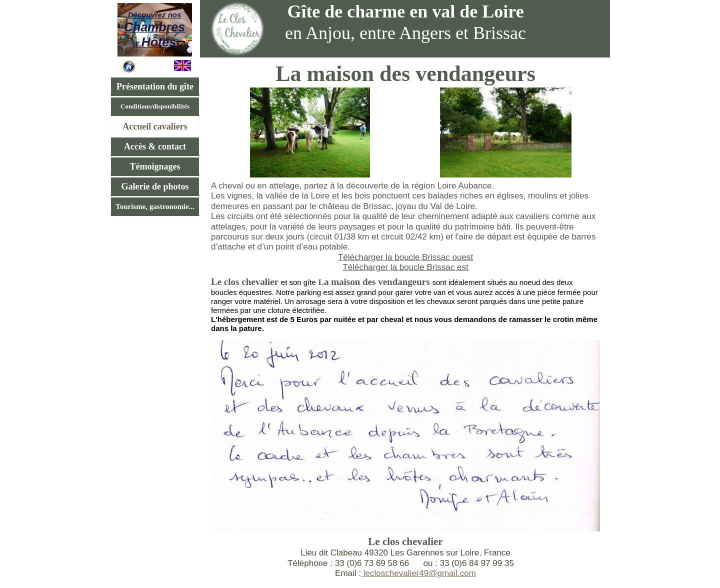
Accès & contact (155, 146)
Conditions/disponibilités (155, 106)
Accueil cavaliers (155, 126)
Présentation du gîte (155, 86)
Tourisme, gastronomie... (155, 206)
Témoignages (155, 166)
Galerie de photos (155, 186)
